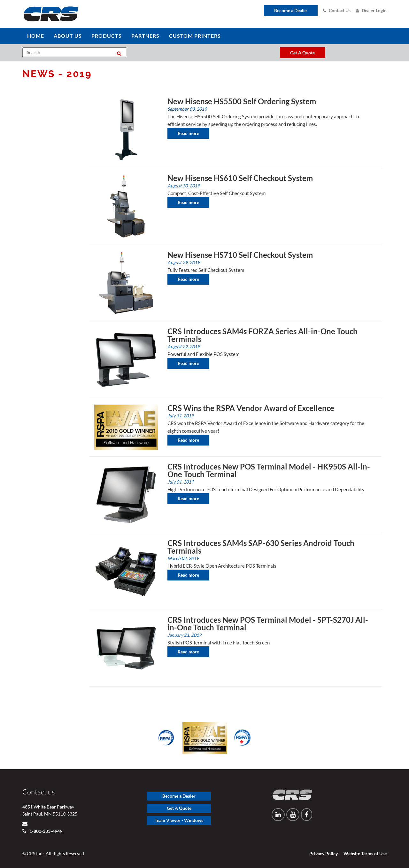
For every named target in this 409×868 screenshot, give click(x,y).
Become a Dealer (291, 10)
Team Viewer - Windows (179, 820)
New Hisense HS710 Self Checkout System (240, 255)
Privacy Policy (324, 853)
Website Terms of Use (365, 853)
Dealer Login (371, 10)
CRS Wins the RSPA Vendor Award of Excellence (251, 408)
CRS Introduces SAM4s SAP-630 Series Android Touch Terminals (261, 547)
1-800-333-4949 (45, 831)
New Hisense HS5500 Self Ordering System (242, 101)
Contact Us (337, 10)
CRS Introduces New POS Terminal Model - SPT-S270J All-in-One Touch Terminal (268, 623)
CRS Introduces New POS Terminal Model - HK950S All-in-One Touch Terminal (269, 470)
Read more (188, 133)
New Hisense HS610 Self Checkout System (240, 178)
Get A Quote (179, 808)
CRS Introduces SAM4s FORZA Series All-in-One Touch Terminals (262, 335)
